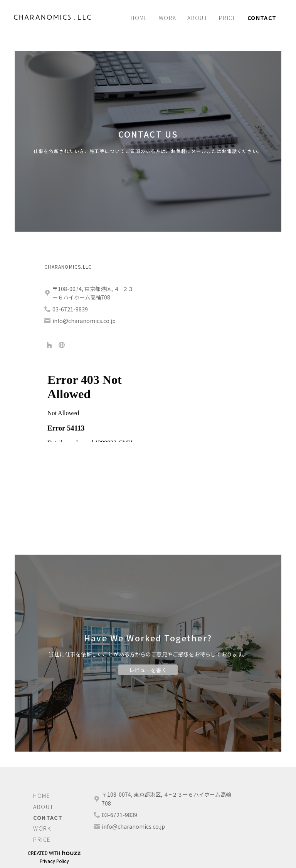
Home (139, 18)
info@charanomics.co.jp (133, 826)
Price (228, 18)
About (198, 18)
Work (168, 18)
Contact (262, 18)
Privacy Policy (54, 861)
